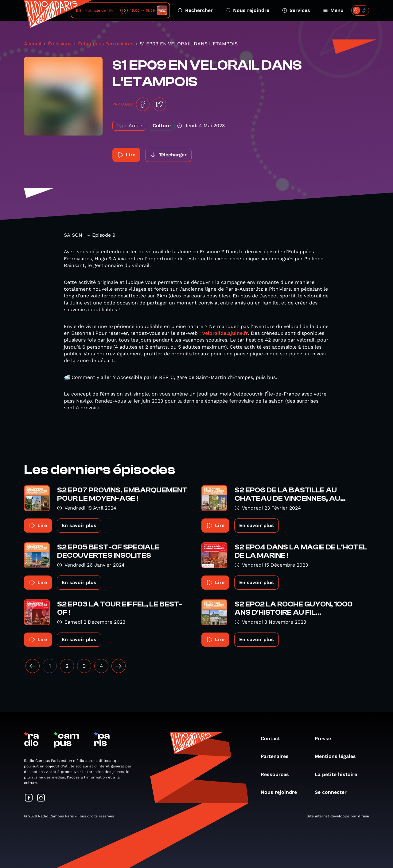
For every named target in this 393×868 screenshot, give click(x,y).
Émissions (60, 44)
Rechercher (195, 10)
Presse (326, 738)
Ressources (278, 774)
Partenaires (278, 756)
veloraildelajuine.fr (225, 333)
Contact (273, 738)
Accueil (33, 44)
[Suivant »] (119, 666)
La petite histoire (339, 774)
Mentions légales (338, 756)
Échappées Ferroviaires (106, 44)
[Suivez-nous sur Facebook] (29, 798)
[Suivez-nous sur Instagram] (41, 798)
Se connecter (334, 792)
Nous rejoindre (247, 10)
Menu (333, 10)
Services (296, 10)
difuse (364, 816)
